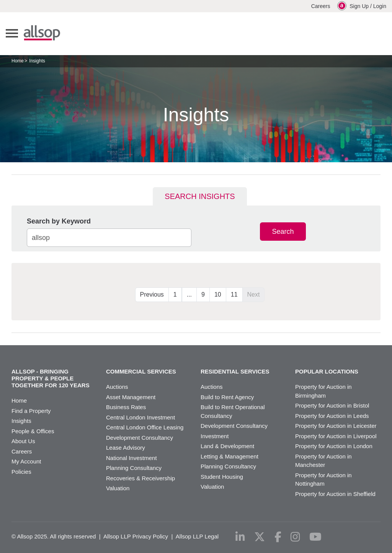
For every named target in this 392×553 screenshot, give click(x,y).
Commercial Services (141, 371)
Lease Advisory (126, 448)
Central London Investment (140, 417)
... (189, 294)
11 (234, 294)
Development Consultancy (140, 438)
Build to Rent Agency (227, 397)
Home (18, 61)
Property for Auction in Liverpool (336, 436)
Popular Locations (327, 371)
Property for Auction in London (334, 446)
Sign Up (359, 6)
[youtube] (315, 537)
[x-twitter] (260, 537)
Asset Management (131, 397)
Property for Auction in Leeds (332, 416)
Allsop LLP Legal (197, 536)
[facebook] (278, 537)
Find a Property (31, 411)
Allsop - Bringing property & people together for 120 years (51, 378)
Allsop (42, 33)
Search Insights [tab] (200, 196)
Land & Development (227, 446)
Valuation (118, 488)
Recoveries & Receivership (140, 478)
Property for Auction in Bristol (332, 405)
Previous (152, 294)
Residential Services (235, 371)
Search (283, 232)
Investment (215, 436)
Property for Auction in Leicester (336, 426)
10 (218, 294)
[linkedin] (240, 537)
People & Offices (33, 431)
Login (380, 6)
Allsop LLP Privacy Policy (136, 536)
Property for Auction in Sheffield (335, 494)
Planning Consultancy (134, 468)
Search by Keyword (59, 221)
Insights (21, 421)
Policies (21, 472)
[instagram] (295, 537)
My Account (26, 461)
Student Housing (222, 477)
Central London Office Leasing (145, 427)
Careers (321, 6)
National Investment (131, 458)
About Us (23, 441)
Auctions (117, 387)
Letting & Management (229, 456)
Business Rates (126, 407)
